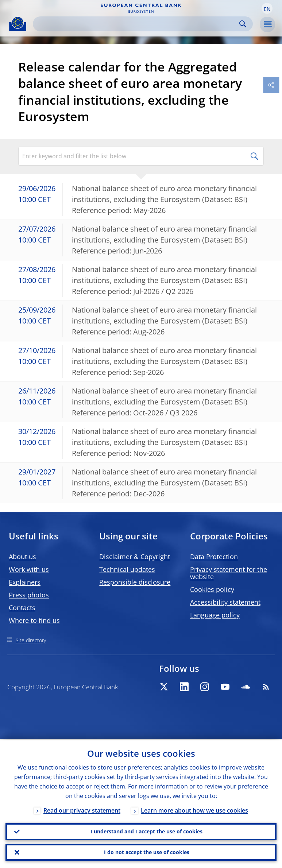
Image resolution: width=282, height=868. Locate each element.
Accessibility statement (225, 602)
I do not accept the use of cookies (147, 852)
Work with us (29, 569)
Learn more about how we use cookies (194, 809)
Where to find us (34, 620)
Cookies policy (212, 589)
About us (22, 557)
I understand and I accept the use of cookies (146, 831)
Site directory (31, 640)
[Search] (137, 24)
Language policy (215, 615)
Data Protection (214, 557)
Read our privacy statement (82, 809)
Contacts (22, 608)
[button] (267, 8)
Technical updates (127, 569)
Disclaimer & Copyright (135, 557)
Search (243, 24)
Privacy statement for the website (229, 573)
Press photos (29, 595)
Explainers (25, 582)
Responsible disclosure (135, 582)
